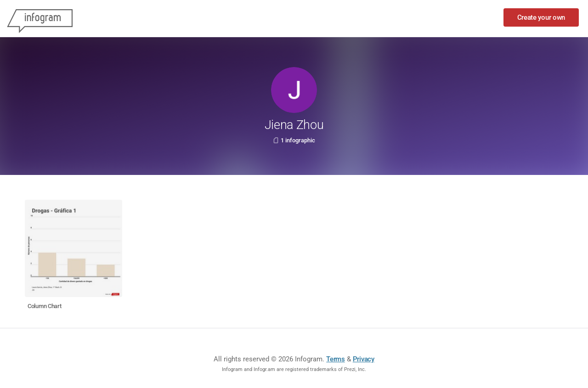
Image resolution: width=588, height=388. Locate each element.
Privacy (364, 359)
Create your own (541, 17)
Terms (336, 359)
